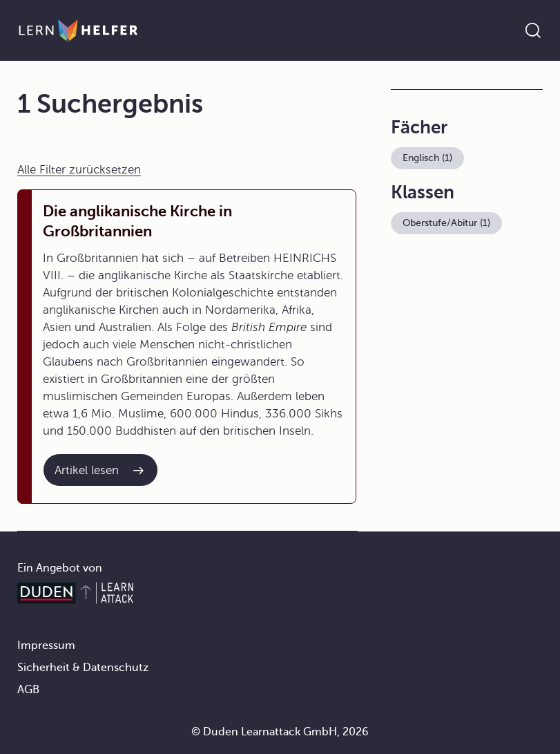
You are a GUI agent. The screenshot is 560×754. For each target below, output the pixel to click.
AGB (28, 690)
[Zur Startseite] (78, 30)
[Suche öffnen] (533, 30)
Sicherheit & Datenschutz (83, 668)
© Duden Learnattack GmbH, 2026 (280, 732)
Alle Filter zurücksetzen (79, 170)
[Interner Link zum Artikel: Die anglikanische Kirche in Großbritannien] (100, 470)
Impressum (46, 645)
